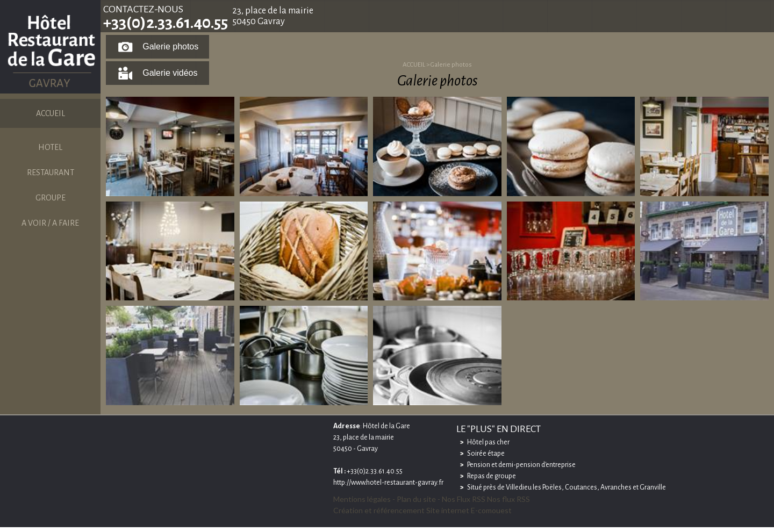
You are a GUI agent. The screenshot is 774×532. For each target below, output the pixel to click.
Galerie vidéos (170, 73)
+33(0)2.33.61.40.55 (166, 23)
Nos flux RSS (508, 499)
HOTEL (50, 147)
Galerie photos (170, 46)
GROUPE (51, 198)
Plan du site (416, 499)
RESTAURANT (51, 172)
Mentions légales (362, 499)
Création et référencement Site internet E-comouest (422, 510)
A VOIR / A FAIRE (50, 223)
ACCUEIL (51, 113)
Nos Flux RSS (464, 499)
